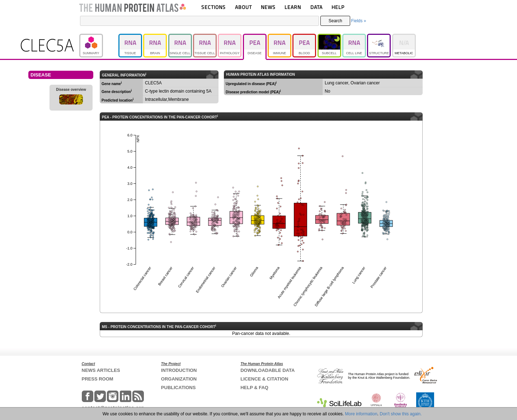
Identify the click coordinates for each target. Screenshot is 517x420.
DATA (316, 7)
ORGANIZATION (179, 379)
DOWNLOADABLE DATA (267, 370)
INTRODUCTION (179, 370)
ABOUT (243, 7)
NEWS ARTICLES (101, 370)
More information (361, 414)
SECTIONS (213, 7)
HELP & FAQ (254, 388)
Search (335, 21)
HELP (338, 7)
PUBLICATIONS (178, 388)
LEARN (293, 7)
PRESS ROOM (98, 379)
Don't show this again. (401, 414)
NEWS (268, 7)
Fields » (358, 21)
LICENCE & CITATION (264, 379)
